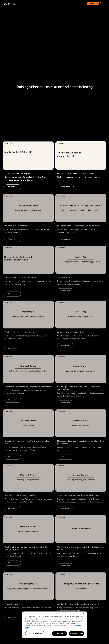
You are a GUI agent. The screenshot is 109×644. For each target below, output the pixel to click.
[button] (106, 4)
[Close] (84, 614)
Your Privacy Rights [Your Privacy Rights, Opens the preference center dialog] (35, 634)
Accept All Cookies (76, 634)
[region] (54, 625)
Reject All (60, 634)
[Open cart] (101, 4)
